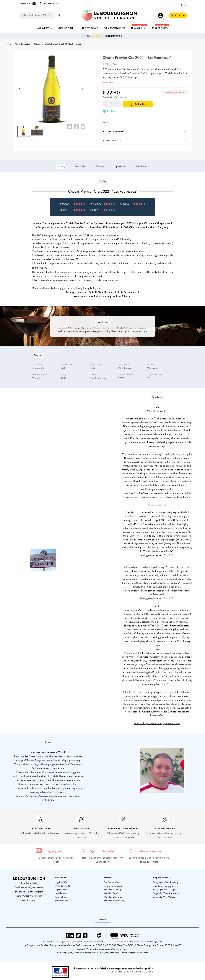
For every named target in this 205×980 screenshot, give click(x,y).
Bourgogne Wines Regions (165, 890)
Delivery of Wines (112, 882)
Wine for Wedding (112, 890)
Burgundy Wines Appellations (167, 893)
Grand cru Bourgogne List (165, 886)
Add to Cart (138, 104)
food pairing (80, 166)
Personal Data (61, 900)
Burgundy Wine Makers (164, 897)
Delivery (145, 122)
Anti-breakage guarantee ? (145, 131)
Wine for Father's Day (114, 900)
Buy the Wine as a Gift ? (145, 141)
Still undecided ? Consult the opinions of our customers (149, 860)
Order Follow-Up (63, 886)
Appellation (120, 166)
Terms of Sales (62, 897)
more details (108, 82)
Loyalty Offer (61, 882)
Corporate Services (113, 886)
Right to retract (62, 890)
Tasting (61, 166)
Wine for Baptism (112, 893)
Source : (138, 723)
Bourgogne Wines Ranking (165, 882)
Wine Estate (141, 166)
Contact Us (102, 920)
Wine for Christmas (113, 897)
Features (100, 166)
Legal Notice (61, 893)
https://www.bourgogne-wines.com (162, 723)
